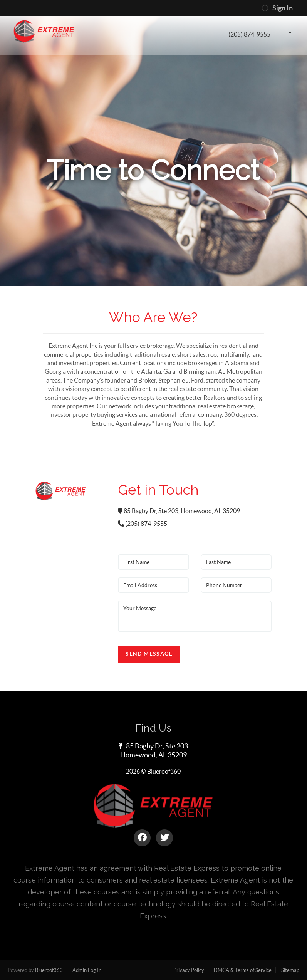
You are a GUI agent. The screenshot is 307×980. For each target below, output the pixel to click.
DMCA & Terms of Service (243, 970)
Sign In (277, 8)
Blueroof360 (49, 970)
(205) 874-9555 (249, 34)
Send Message (149, 654)
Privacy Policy (189, 970)
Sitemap (290, 970)
